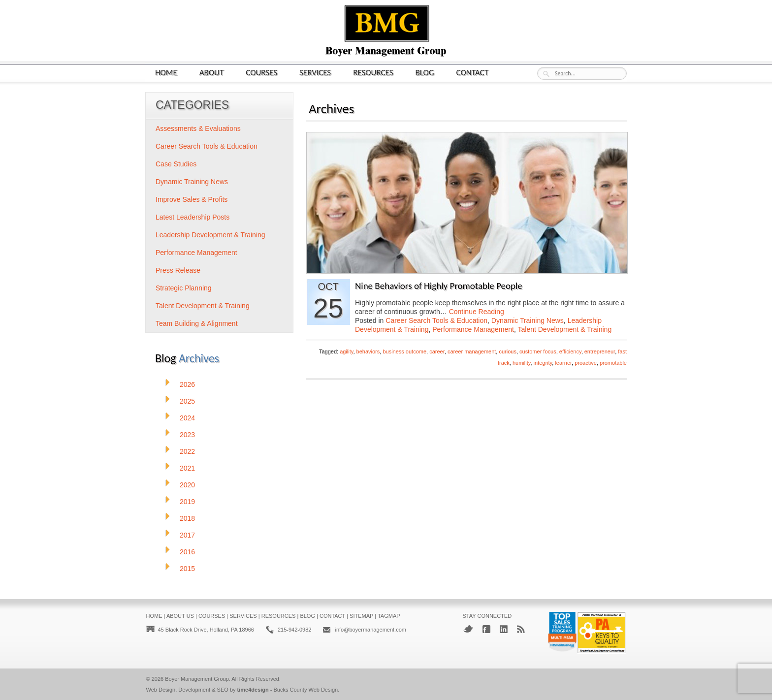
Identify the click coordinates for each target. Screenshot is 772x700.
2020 (187, 485)
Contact (472, 72)
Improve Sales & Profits (192, 199)
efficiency (570, 351)
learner (563, 363)
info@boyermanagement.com (370, 630)
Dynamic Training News (528, 320)
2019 (187, 502)
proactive (586, 363)
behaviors (368, 351)
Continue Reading (477, 312)
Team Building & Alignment (197, 323)
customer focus (538, 351)
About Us (180, 616)
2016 (187, 552)
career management (472, 351)
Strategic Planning (184, 288)
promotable (613, 363)
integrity (543, 363)
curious (507, 351)
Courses (261, 72)
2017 (187, 535)
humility (521, 363)
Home (166, 72)
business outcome (404, 351)
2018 (187, 518)
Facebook (486, 629)
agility (346, 351)
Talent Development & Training (565, 329)
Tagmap (389, 616)
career (437, 351)
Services (315, 72)
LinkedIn (504, 629)
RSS (521, 629)
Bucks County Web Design (306, 690)
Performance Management (473, 329)
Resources (373, 72)
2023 (187, 435)
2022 (187, 451)
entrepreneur (600, 351)
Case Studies (176, 164)
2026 (187, 384)
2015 (187, 569)
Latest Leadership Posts (193, 217)
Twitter (468, 629)
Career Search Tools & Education (436, 320)
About (212, 72)
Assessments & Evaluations (198, 128)
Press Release (178, 270)
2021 (187, 468)
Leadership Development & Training (210, 235)
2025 (187, 401)
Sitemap (361, 616)
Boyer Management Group (197, 679)
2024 (187, 418)
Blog (425, 72)
